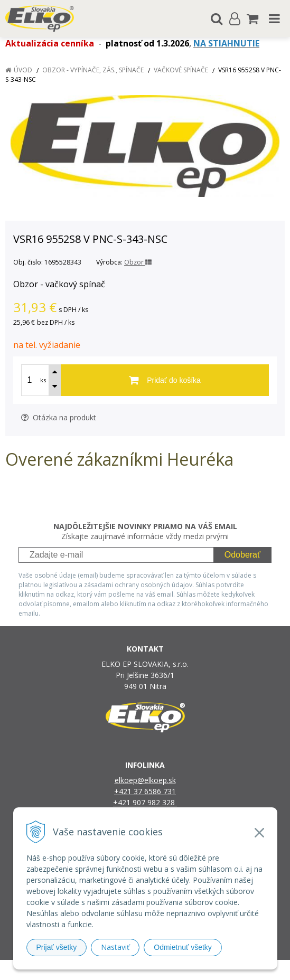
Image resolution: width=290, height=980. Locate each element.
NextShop (127, 970)
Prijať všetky (57, 947)
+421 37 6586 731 (145, 791)
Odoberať (242, 555)
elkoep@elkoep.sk (145, 780)
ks (43, 380)
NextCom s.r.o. (254, 970)
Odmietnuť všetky (183, 947)
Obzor (138, 262)
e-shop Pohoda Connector (186, 970)
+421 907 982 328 (145, 802)
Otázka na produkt (59, 417)
